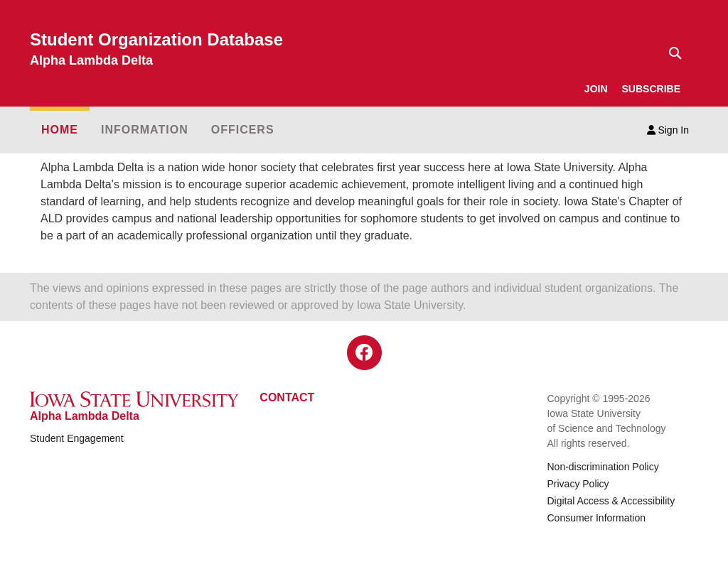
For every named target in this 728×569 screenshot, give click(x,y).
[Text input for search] (671, 53)
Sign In (668, 130)
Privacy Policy (578, 484)
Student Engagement (77, 438)
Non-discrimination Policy (603, 467)
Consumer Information (596, 518)
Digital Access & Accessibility (611, 501)
